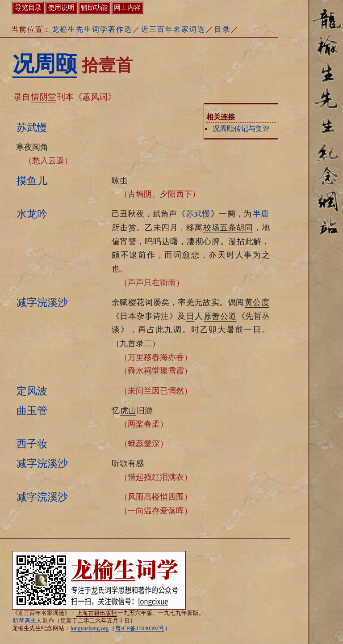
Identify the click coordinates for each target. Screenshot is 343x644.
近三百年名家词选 (173, 29)
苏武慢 (32, 127)
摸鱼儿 (32, 181)
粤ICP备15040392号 (140, 628)
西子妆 (32, 444)
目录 (222, 29)
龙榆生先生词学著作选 (92, 29)
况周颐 (45, 64)
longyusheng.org (90, 628)
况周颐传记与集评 (241, 129)
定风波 (32, 391)
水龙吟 (32, 214)
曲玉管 (32, 411)
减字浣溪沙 (42, 302)
